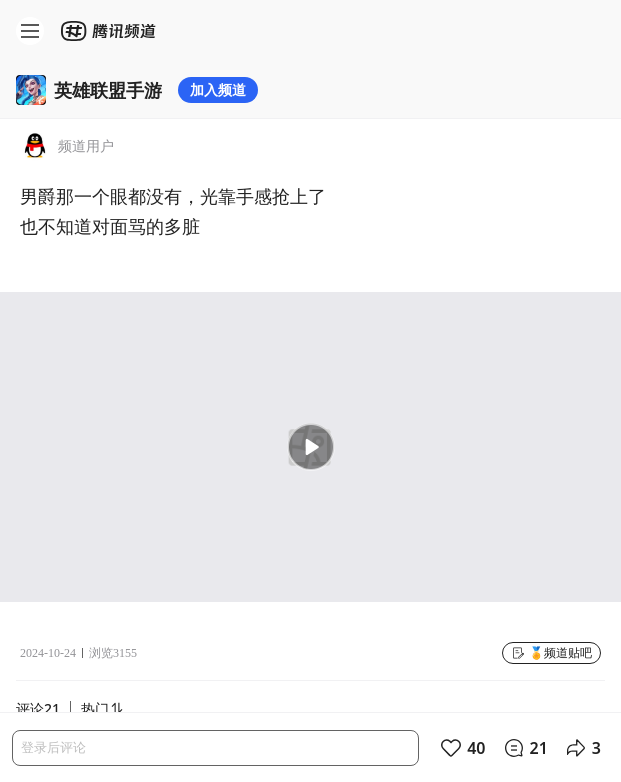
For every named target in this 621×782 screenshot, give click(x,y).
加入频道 (218, 89)
